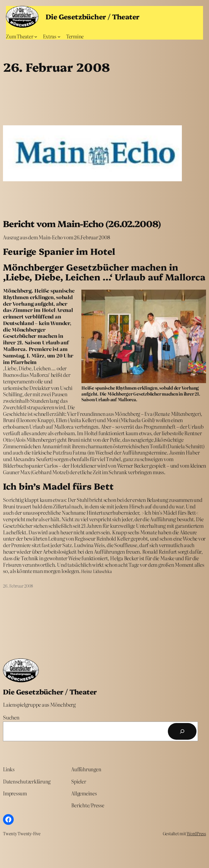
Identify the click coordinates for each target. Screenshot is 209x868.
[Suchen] (182, 731)
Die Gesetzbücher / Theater (92, 16)
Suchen (11, 717)
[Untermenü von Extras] (59, 37)
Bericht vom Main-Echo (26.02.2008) (82, 223)
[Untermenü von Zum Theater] (36, 37)
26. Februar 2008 (18, 586)
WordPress (196, 833)
